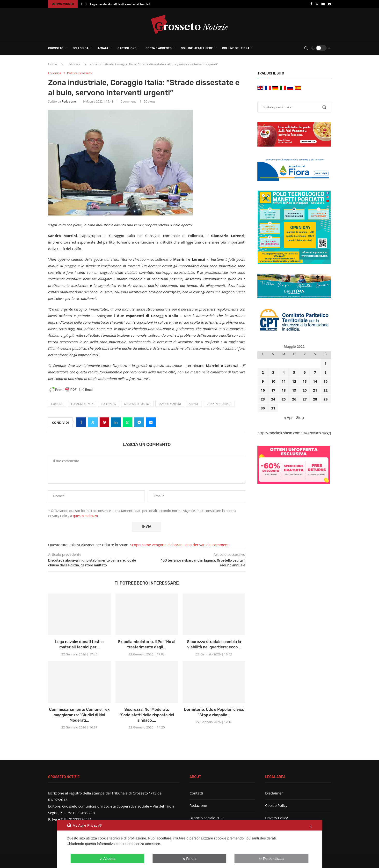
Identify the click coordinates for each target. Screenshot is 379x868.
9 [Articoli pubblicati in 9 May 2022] (263, 381)
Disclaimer (274, 793)
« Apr (288, 417)
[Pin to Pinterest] (104, 422)
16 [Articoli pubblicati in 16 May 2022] (263, 390)
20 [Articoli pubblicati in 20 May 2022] (305, 390)
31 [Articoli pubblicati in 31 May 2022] (273, 408)
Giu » (300, 417)
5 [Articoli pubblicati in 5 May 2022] (294, 372)
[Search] (306, 48)
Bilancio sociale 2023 (207, 818)
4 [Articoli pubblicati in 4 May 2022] (284, 372)
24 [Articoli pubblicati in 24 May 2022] (273, 399)
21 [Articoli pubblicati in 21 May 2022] (315, 390)
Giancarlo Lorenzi (137, 404)
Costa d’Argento (159, 48)
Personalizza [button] (272, 858)
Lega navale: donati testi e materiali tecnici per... (124, 4)
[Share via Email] (151, 422)
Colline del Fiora (236, 48)
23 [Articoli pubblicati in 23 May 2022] (263, 399)
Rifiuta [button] (189, 858)
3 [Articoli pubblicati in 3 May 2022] (273, 372)
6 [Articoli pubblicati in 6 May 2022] (305, 372)
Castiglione (127, 48)
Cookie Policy (276, 805)
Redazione (69, 101)
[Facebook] (311, 4)
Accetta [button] (107, 858)
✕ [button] (311, 827)
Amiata (103, 48)
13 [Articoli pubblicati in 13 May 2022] (305, 381)
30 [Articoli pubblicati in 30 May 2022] (263, 408)
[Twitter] (317, 4)
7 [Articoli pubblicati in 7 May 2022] (315, 372)
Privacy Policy (277, 818)
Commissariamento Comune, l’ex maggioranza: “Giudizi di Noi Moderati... (79, 715)
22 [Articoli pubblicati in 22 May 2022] (325, 390)
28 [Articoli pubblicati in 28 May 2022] (315, 399)
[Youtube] (323, 4)
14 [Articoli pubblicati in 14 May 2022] (315, 381)
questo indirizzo (86, 516)
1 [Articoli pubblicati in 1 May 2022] (326, 363)
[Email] (329, 4)
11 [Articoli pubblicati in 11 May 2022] (284, 381)
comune (57, 404)
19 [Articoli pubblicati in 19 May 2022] (294, 390)
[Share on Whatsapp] (128, 422)
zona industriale (219, 404)
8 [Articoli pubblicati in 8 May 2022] (326, 372)
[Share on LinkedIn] (116, 422)
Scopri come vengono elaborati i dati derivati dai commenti (180, 545)
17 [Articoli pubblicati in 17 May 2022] (273, 390)
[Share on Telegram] (139, 422)
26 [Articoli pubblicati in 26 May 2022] (294, 399)
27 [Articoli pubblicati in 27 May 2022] (305, 399)
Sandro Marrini (170, 404)
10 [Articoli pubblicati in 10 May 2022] (273, 381)
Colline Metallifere (197, 48)
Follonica (80, 48)
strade (194, 404)
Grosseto (56, 48)
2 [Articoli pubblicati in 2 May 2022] (263, 372)
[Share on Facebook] (81, 422)
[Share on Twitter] (93, 422)
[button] (81, 4)
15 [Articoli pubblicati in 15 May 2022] (325, 381)
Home (53, 64)
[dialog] (189, 844)
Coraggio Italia (82, 404)
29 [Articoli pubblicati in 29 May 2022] (325, 399)
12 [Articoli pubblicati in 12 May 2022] (294, 381)
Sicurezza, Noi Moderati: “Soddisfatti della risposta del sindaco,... (147, 715)
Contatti (196, 793)
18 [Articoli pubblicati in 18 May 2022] (284, 390)
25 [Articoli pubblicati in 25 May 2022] (284, 399)
